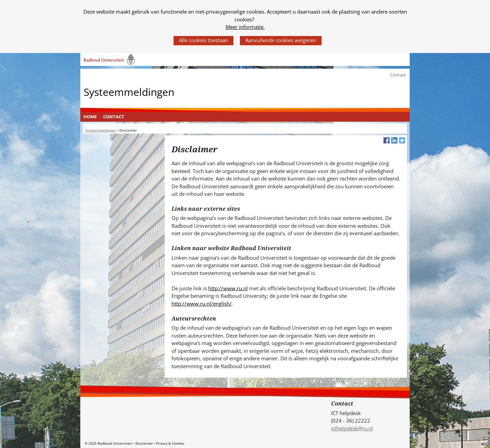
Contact (398, 75)
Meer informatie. (245, 27)
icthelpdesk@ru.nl (352, 428)
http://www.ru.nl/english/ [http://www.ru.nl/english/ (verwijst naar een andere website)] (202, 304)
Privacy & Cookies (170, 443)
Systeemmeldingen (129, 92)
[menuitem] (90, 117)
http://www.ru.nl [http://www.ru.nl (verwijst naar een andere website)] (228, 288)
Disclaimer (144, 443)
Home (90, 117)
